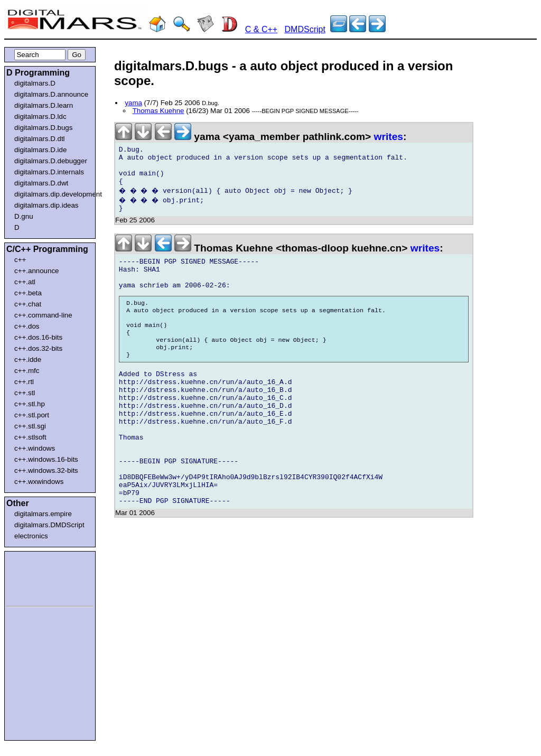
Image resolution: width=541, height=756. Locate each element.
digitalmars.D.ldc (40, 116)
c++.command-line (43, 315)
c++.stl (25, 393)
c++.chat (28, 304)
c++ (20, 260)
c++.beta (28, 293)
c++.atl (25, 282)
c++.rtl (24, 382)
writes (389, 137)
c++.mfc (27, 371)
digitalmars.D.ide (40, 150)
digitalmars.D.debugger (51, 161)
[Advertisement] (38, 577)
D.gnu (24, 216)
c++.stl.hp (30, 404)
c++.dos (27, 326)
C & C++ (261, 29)
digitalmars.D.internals (49, 172)
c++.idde (28, 360)
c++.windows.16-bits (46, 459)
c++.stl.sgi (30, 426)
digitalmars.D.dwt (41, 183)
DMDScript (305, 29)
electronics (31, 536)
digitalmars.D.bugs (43, 128)
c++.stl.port (32, 415)
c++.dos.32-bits (38, 348)
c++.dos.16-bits (38, 337)
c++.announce (37, 271)
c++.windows (35, 448)
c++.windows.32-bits (46, 470)
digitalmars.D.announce (51, 94)
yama (133, 103)
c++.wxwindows (39, 482)
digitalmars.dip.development (52, 194)
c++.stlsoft (30, 437)
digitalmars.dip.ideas (46, 205)
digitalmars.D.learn (44, 105)
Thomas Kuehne (158, 111)
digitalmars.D (35, 83)
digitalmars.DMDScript (49, 525)
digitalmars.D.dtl (40, 139)
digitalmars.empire (43, 514)
